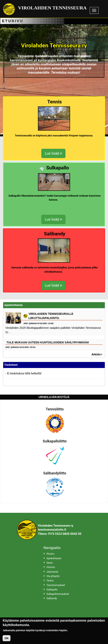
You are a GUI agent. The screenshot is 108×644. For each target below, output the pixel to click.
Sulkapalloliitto (55, 441)
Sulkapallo (52, 590)
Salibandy (52, 598)
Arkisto (96, 354)
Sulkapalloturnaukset (58, 594)
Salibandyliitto (55, 473)
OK (7, 639)
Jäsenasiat (52, 572)
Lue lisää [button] (53, 153)
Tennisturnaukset (56, 585)
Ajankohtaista (54, 558)
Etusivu (50, 554)
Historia (51, 567)
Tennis (50, 581)
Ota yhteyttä (53, 576)
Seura (50, 563)
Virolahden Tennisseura (52, 8)
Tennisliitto (55, 409)
